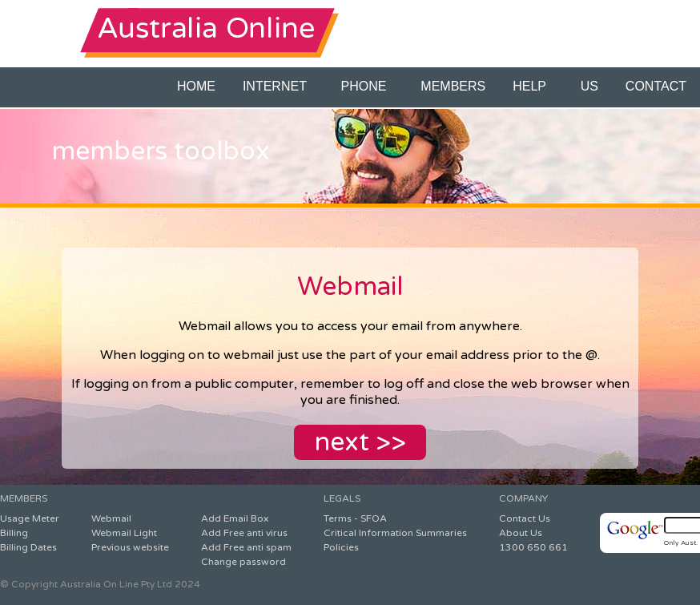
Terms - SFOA (355, 518)
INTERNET (278, 86)
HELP (533, 86)
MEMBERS (453, 86)
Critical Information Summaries (395, 533)
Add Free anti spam (246, 547)
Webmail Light (124, 533)
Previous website (130, 547)
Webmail (111, 518)
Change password (243, 562)
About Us (521, 533)
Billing (14, 533)
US (589, 86)
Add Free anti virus (244, 533)
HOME (196, 86)
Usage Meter (30, 518)
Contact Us (525, 518)
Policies (341, 547)
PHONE (368, 86)
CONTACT (656, 86)
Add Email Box (235, 518)
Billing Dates (28, 547)
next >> (360, 442)
